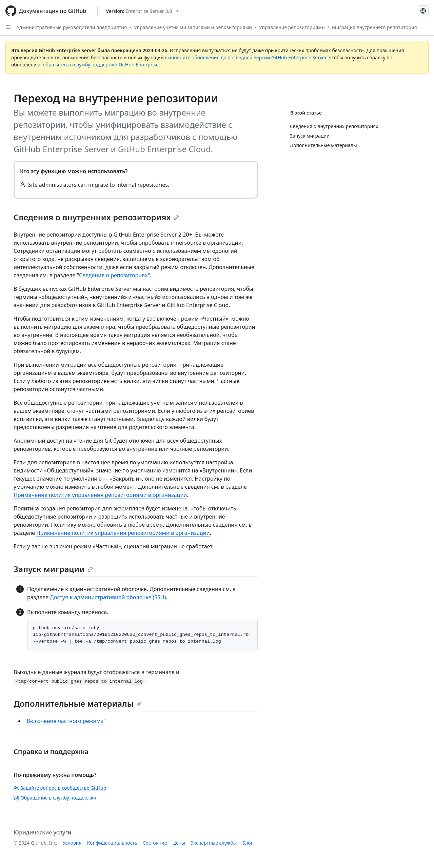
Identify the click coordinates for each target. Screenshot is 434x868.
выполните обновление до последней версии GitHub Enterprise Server (245, 57)
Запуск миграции (53, 569)
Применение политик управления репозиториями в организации (100, 495)
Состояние (155, 843)
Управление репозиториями (292, 27)
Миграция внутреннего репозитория (374, 27)
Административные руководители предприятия (72, 27)
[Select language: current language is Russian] (423, 11)
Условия (72, 843)
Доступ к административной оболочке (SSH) (108, 597)
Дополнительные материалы (78, 703)
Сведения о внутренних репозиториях (96, 217)
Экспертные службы (214, 843)
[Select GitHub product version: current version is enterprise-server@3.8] (143, 11)
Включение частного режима (65, 721)
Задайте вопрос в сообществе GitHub (60, 788)
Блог (247, 843)
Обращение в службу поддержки (55, 798)
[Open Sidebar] (8, 27)
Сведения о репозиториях (113, 275)
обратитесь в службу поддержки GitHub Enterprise (101, 65)
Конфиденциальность (112, 843)
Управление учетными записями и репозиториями (193, 27)
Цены (179, 843)
